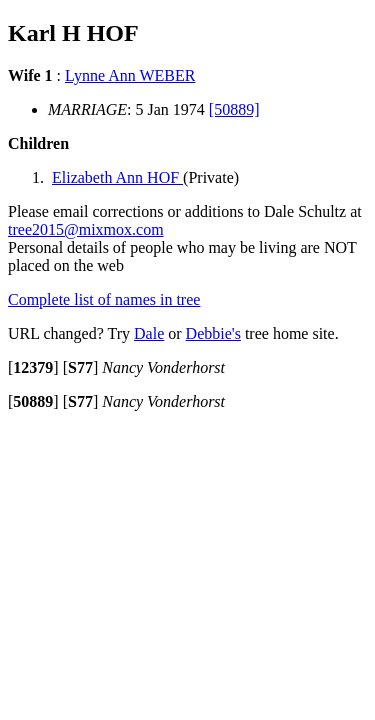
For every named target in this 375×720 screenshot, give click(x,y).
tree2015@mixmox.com (86, 229)
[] (33, 367)
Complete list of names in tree (104, 299)
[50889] (234, 109)
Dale (149, 333)
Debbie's (213, 333)
